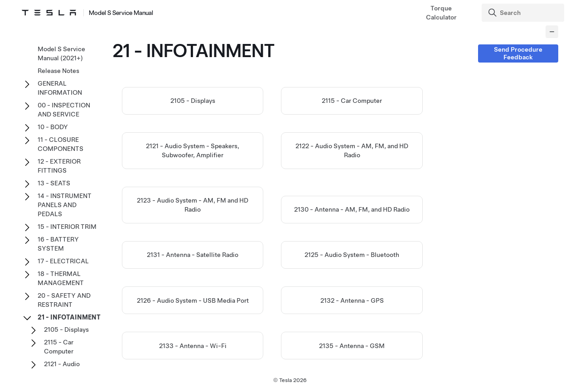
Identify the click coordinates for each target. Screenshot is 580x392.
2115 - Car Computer (352, 101)
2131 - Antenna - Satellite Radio (193, 255)
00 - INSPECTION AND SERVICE (64, 110)
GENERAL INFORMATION (60, 88)
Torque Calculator (441, 13)
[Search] (524, 13)
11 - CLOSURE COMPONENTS (60, 144)
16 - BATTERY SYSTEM (58, 244)
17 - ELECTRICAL (63, 261)
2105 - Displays (193, 101)
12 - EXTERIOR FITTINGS (59, 166)
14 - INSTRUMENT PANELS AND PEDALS (65, 205)
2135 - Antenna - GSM (352, 346)
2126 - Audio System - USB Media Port (193, 300)
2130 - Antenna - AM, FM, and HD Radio (352, 209)
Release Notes (58, 71)
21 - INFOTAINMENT (69, 317)
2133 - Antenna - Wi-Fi (193, 346)
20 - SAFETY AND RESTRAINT (64, 300)
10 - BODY (53, 127)
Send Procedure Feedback (518, 53)
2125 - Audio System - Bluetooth (352, 255)
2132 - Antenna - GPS (352, 300)
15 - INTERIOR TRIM (67, 227)
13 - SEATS (54, 183)
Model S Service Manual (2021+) (61, 53)
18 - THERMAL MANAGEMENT (61, 278)
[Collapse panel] (552, 32)
